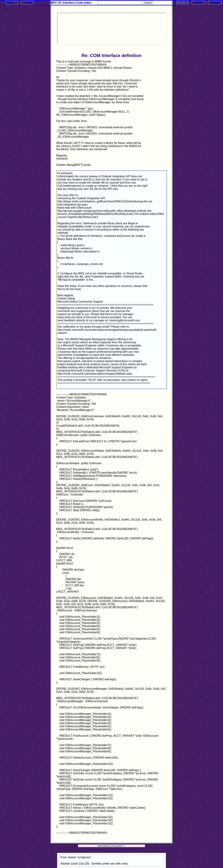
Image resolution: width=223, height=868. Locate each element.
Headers (183, 3)
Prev (9, 3)
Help (198, 3)
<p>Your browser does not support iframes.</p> (112, 29)
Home (215, 3)
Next (29, 3)
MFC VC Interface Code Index (71, 3)
